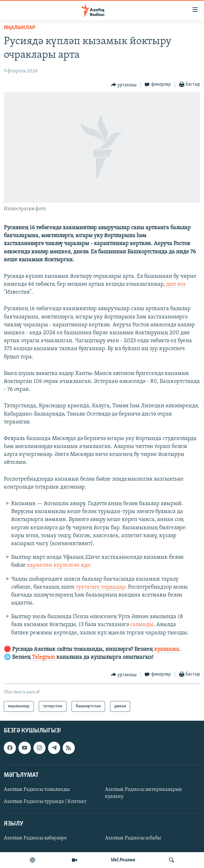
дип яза (176, 284)
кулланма (166, 649)
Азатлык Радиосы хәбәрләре (35, 838)
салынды (142, 625)
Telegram (43, 657)
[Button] (124, 85)
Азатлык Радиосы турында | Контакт (45, 802)
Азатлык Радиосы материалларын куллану (144, 793)
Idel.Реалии (123, 860)
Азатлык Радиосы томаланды (37, 790)
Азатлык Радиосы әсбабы (133, 838)
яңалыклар (20, 28)
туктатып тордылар (100, 587)
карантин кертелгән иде (59, 565)
